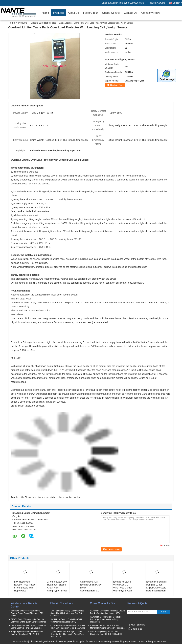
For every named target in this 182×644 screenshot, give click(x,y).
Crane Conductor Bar (102, 603)
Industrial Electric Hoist (26, 497)
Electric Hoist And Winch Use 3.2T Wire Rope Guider (123, 585)
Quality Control (111, 13)
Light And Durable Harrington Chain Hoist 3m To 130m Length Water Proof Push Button (67, 634)
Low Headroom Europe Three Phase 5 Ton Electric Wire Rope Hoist (25, 586)
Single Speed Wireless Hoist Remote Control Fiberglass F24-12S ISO (27, 633)
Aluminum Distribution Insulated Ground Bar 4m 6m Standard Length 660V (108, 612)
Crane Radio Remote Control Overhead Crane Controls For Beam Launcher (28, 627)
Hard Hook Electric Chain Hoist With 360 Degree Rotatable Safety (66, 621)
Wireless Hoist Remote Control (24, 605)
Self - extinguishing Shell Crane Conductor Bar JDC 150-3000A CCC (106, 633)
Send (164, 612)
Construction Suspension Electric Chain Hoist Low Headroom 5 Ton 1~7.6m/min (68, 627)
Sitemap (141, 625)
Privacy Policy (20, 642)
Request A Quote (157, 3)
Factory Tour (91, 13)
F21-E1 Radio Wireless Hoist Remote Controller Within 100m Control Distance (28, 621)
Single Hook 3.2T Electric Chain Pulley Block (91, 585)
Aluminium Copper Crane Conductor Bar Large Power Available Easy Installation (106, 619)
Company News (151, 13)
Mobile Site (135, 629)
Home (45, 13)
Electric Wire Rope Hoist (43, 23)
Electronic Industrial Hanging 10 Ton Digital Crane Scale (156, 585)
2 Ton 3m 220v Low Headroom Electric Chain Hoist (57, 585)
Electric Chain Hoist (62, 603)
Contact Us (130, 13)
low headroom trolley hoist (50, 497)
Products (58, 13)
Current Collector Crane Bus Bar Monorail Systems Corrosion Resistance (108, 627)
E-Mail (132, 625)
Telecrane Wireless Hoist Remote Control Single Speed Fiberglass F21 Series (27, 613)
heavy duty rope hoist (72, 497)
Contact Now (117, 85)
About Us (73, 13)
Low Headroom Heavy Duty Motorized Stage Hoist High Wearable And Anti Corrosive (67, 613)
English (177, 3)
